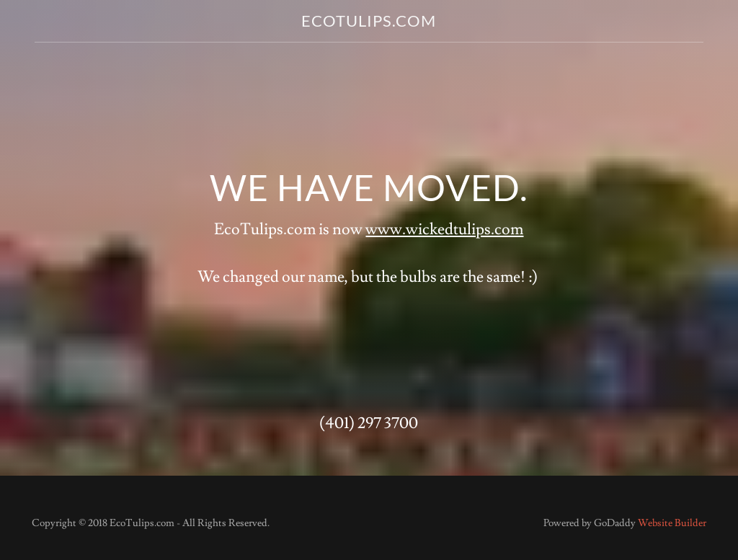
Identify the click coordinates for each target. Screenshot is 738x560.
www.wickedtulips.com (444, 230)
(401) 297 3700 (369, 423)
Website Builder (672, 523)
